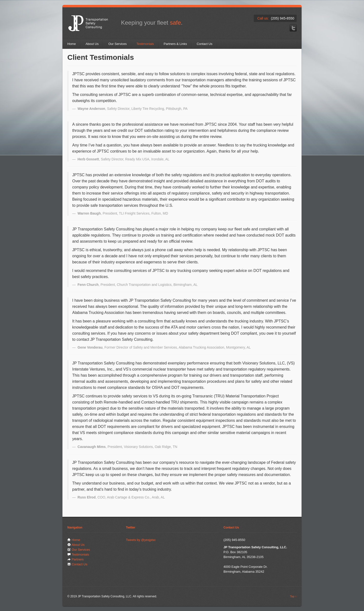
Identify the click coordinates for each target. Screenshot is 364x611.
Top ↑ (293, 596)
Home (72, 44)
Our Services (117, 44)
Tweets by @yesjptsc (141, 540)
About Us (92, 44)
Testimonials (145, 44)
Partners (78, 559)
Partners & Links (175, 44)
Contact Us (204, 44)
